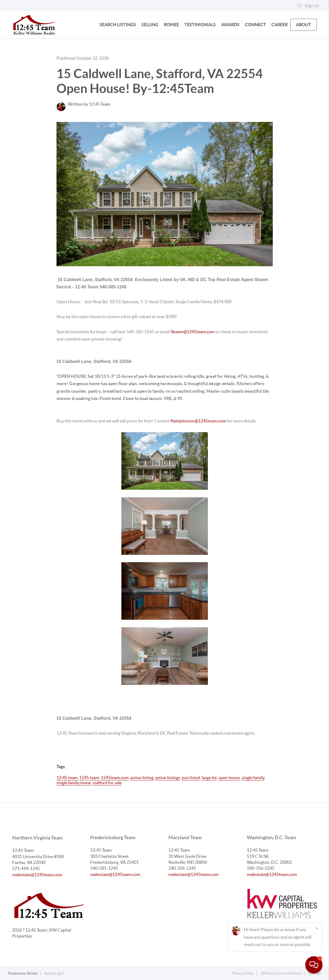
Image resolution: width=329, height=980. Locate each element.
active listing (142, 778)
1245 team (89, 778)
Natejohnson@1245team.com (198, 421)
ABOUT (304, 25)
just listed (191, 778)
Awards (230, 25)
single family (253, 778)
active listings (168, 778)
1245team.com (115, 778)
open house (229, 778)
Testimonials (200, 25)
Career (280, 25)
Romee (171, 25)
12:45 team (67, 778)
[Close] (317, 928)
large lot (209, 778)
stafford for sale (107, 783)
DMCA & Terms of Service (281, 973)
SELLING (150, 25)
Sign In (308, 6)
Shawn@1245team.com (193, 332)
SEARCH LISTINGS (118, 25)
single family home (74, 783)
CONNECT (255, 25)
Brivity (32, 973)
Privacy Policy (243, 973)
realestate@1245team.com (37, 875)
